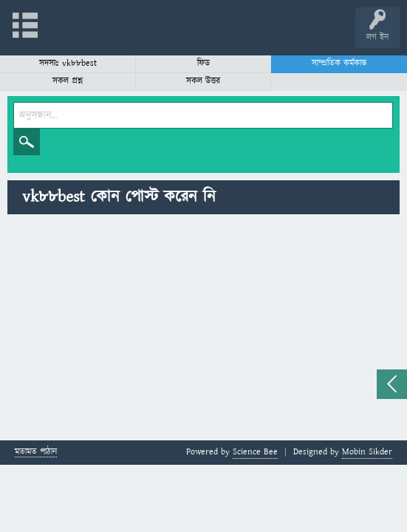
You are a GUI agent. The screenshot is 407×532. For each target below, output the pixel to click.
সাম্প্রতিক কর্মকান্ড (339, 63)
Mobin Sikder (367, 452)
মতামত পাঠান (36, 453)
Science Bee (255, 452)
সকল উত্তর (203, 81)
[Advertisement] (203, 330)
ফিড (203, 63)
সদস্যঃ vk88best (68, 63)
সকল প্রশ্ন (68, 81)
